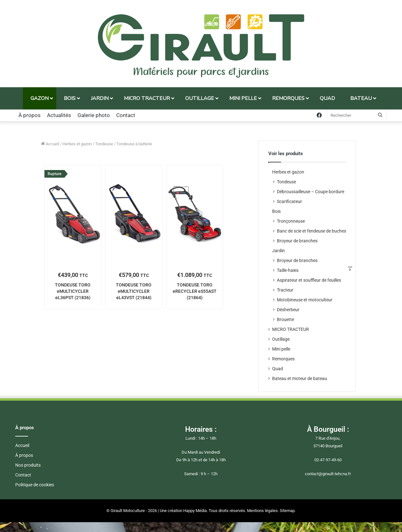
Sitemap (287, 511)
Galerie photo (94, 115)
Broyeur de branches (297, 241)
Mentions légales (262, 511)
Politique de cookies (35, 485)
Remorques (283, 359)
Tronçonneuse (291, 221)
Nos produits (28, 465)
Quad (278, 369)
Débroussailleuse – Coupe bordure (311, 192)
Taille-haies (288, 270)
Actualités (59, 115)
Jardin (278, 251)
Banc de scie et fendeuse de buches (312, 231)
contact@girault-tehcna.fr (328, 474)
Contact (126, 115)
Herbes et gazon (77, 144)
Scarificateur (289, 201)
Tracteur (285, 290)
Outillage (281, 339)
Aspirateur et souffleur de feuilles (309, 280)
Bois (276, 211)
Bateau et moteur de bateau (300, 378)
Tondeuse (104, 144)
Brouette (285, 319)
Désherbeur (288, 310)
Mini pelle (281, 349)
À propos (30, 115)
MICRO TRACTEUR (291, 329)
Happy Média (195, 511)
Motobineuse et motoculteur (305, 300)
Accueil (52, 144)
